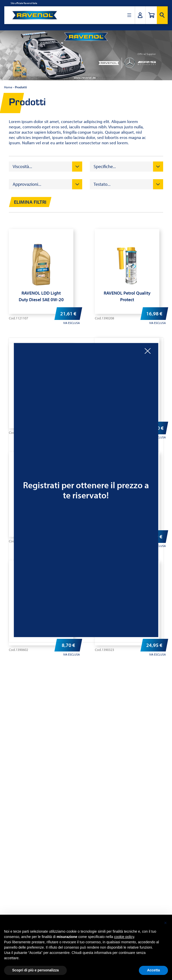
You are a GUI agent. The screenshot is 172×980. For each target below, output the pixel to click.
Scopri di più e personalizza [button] (35, 970)
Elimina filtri (30, 202)
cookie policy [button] (124, 937)
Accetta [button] (153, 970)
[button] (165, 923)
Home (8, 87)
